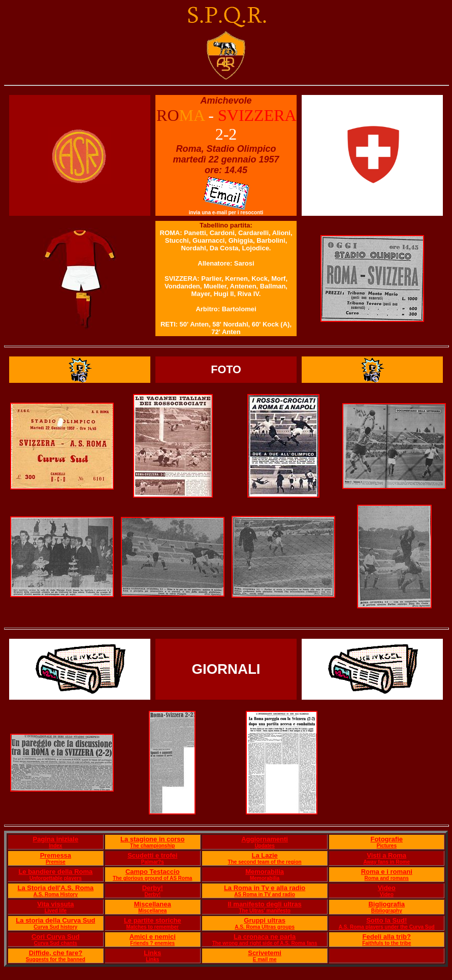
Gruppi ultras (265, 920)
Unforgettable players (56, 878)
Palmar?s (153, 862)
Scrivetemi (265, 953)
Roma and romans (387, 878)
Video (387, 888)
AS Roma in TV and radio (264, 894)
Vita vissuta (55, 904)
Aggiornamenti (265, 839)
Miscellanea (153, 904)
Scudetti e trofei (152, 855)
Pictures (386, 846)
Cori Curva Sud (56, 937)
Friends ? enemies (152, 943)
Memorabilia (265, 872)
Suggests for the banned (56, 959)
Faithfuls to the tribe (386, 943)
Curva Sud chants (56, 943)
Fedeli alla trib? (387, 937)
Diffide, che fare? (56, 953)
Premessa (56, 855)
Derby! (153, 888)
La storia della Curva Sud (55, 920)
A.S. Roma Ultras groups (265, 927)
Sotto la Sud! (386, 920)
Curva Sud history (55, 927)
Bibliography (387, 911)
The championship (152, 846)
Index (55, 846)
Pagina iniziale (56, 839)
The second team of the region (265, 862)
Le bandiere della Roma (55, 872)
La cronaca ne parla (265, 937)
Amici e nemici (153, 937)
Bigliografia (386, 904)
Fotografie (386, 839)
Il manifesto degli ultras (265, 904)
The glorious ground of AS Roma (152, 878)
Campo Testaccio (153, 872)
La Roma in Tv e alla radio (265, 888)
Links (152, 953)
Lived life (56, 911)
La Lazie (264, 855)
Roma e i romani (387, 872)
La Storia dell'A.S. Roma (55, 888)
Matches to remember (153, 927)
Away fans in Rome (386, 862)
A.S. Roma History (56, 894)
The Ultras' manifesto (264, 911)
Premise (56, 862)
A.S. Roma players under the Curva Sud (387, 927)
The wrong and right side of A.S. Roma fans (265, 943)
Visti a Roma (386, 855)
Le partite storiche (153, 920)
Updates (264, 846)
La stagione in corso (152, 839)
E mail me (265, 959)
